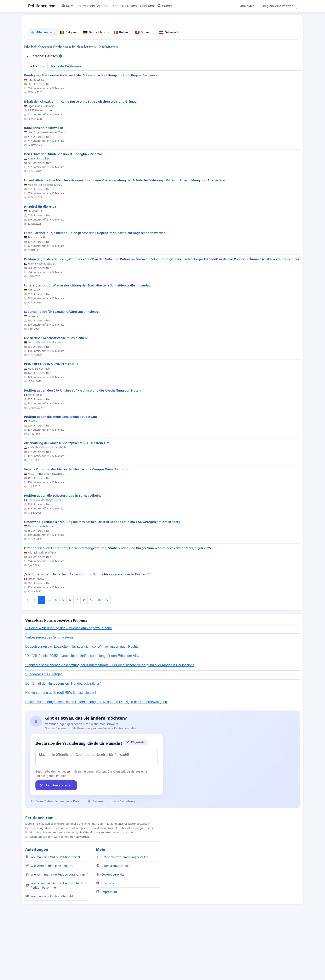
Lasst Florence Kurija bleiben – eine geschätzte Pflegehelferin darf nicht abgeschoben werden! (95, 291)
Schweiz (145, 90)
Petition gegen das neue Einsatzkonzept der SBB (61, 475)
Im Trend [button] (35, 124)
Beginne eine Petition (278, 6)
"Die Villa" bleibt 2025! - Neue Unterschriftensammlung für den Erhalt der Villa (82, 714)
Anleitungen (37, 907)
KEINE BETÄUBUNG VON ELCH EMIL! (51, 422)
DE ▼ (67, 6)
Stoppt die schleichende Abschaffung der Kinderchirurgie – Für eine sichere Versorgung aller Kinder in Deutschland (110, 723)
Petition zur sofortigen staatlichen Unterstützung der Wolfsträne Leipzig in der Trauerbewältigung (96, 760)
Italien (122, 90)
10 (99, 658)
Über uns (147, 6)
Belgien (69, 90)
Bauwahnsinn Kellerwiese (43, 186)
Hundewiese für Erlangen (44, 732)
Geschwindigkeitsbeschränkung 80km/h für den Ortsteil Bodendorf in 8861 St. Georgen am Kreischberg (102, 580)
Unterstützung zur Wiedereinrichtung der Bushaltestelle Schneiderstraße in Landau (87, 343)
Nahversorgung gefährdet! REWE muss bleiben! (61, 751)
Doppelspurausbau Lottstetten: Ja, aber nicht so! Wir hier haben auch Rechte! (82, 704)
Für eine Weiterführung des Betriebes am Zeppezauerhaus (69, 686)
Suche (164, 6)
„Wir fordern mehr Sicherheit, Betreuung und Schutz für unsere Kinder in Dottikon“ (87, 632)
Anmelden (247, 6)
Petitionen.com (42, 6)
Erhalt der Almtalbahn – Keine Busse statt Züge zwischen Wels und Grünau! (81, 159)
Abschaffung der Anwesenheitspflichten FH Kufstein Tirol (67, 501)
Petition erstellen (56, 843)
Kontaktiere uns (125, 6)
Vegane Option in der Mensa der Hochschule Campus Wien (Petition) (76, 527)
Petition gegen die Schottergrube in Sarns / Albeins (63, 553)
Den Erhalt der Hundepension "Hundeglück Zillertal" (64, 212)
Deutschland (96, 90)
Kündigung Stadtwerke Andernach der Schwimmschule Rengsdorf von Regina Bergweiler (91, 133)
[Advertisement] (152, 50)
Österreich (170, 90)
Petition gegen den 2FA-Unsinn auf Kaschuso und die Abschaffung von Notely (83, 448)
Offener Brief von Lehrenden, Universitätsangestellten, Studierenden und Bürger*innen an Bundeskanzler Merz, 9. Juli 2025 (117, 606)
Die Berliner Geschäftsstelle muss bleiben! (56, 396)
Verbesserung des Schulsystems (49, 695)
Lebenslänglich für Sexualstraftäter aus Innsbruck (62, 370)
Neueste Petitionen (66, 124)
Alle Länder (43, 90)
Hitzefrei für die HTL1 (40, 264)
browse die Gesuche (94, 6)
